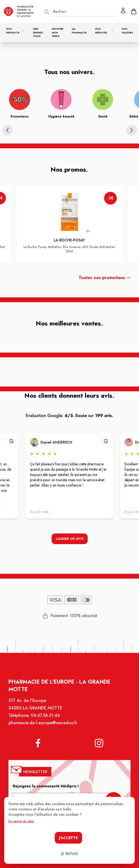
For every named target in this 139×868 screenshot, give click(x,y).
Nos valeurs (127, 31)
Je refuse (70, 854)
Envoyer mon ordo (58, 32)
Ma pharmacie (79, 31)
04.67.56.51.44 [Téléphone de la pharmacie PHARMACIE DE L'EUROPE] (46, 718)
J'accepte (68, 838)
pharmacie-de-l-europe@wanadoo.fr (44, 725)
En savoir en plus (21, 821)
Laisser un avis (70, 539)
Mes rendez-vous (38, 32)
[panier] (134, 11)
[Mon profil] (123, 11)
